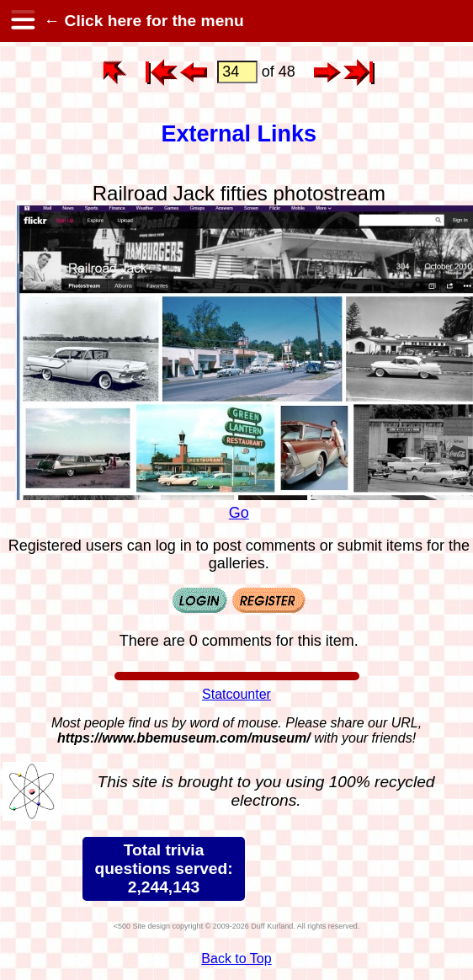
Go (239, 513)
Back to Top (236, 959)
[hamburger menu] (22, 21)
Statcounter (236, 694)
